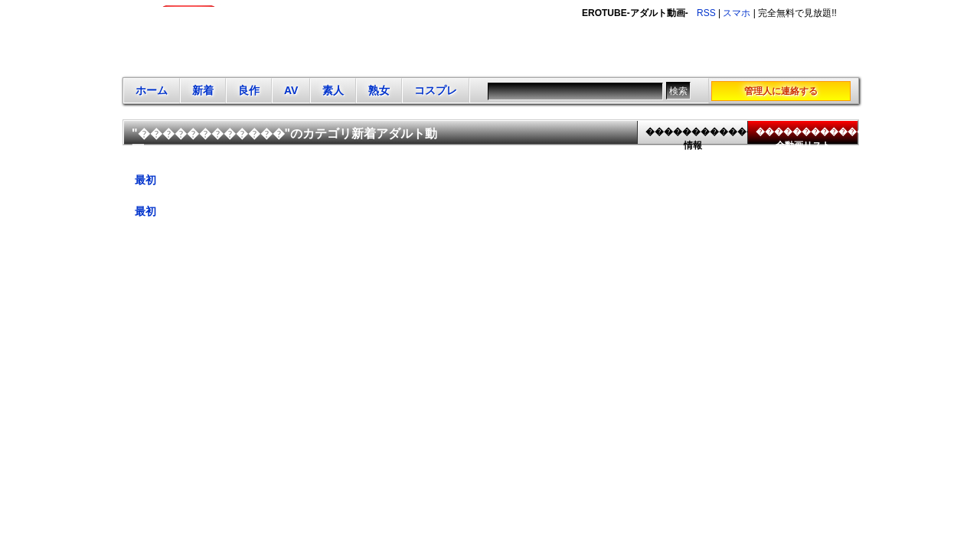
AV (291, 90)
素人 (333, 90)
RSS (706, 13)
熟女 (379, 90)
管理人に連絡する (781, 91)
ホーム (152, 90)
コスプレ (436, 90)
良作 (249, 90)
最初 (145, 180)
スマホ (737, 13)
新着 (203, 90)
